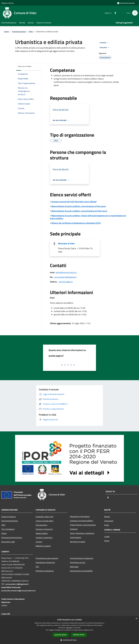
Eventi (107, 541)
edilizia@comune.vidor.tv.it (66, 272)
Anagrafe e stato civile (45, 517)
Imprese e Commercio (44, 529)
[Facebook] (114, 13)
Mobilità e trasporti (43, 546)
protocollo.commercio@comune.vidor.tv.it (18, 591)
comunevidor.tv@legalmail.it (65, 277)
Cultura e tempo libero (45, 521)
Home (7, 32)
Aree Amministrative (10, 521)
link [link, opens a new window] (92, 630)
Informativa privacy (78, 562)
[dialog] (69, 630)
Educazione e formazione (80, 516)
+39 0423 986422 (65, 282)
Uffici (31, 32)
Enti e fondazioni (8, 529)
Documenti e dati (8, 542)
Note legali (74, 567)
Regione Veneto (8, 3)
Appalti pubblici (42, 533)
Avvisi (107, 525)
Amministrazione (19, 32)
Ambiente (74, 529)
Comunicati (109, 521)
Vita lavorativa (41, 525)
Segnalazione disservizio (45, 562)
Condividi (104, 43)
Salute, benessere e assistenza (82, 533)
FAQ (37, 567)
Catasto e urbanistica (44, 538)
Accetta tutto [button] (61, 635)
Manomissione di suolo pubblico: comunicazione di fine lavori (79, 206)
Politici (4, 533)
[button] (69, 640)
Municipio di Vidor (66, 244)
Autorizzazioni (76, 537)
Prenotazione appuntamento (47, 558)
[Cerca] (135, 13)
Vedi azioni (105, 48)
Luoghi (107, 536)
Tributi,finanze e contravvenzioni (83, 525)
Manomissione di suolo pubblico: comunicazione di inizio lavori (79, 211)
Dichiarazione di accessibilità (81, 571)
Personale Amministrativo (12, 538)
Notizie (107, 517)
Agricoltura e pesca (78, 542)
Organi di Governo (9, 517)
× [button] (136, 619)
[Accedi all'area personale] (126, 3)
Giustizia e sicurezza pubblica (81, 521)
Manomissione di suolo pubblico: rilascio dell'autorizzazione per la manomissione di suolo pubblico (88, 217)
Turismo (39, 542)
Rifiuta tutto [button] (79, 635)
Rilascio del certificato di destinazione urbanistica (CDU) (76, 223)
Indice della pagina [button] (25, 66)
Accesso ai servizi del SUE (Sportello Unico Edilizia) (74, 202)
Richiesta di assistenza (45, 571)
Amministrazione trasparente (82, 558)
